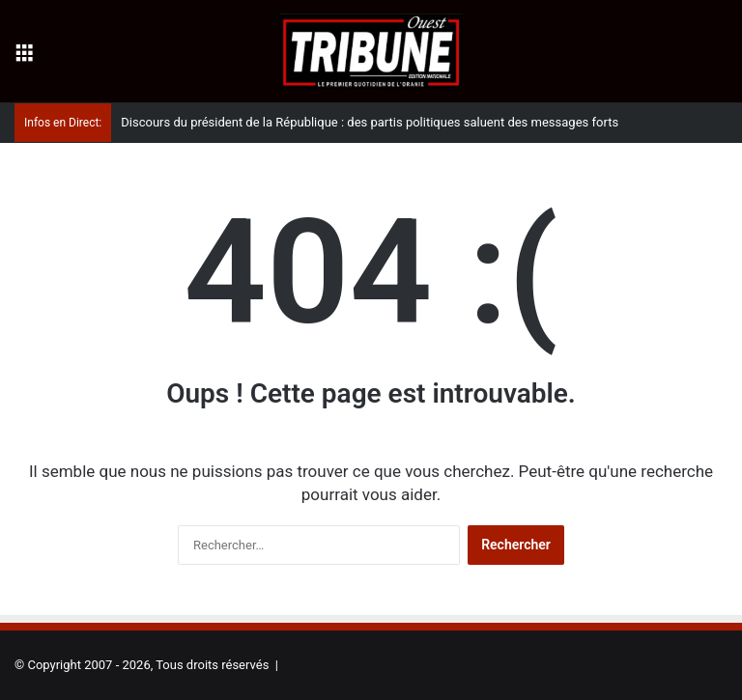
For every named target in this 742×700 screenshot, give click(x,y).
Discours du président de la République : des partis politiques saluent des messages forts (370, 122)
